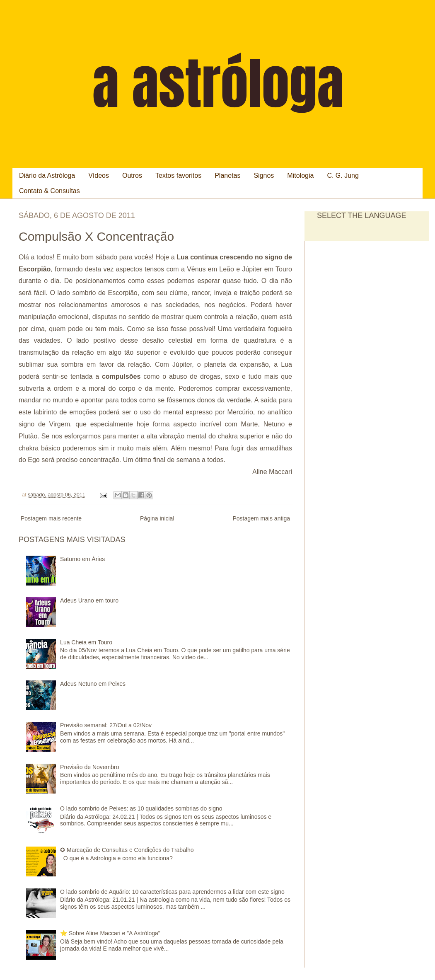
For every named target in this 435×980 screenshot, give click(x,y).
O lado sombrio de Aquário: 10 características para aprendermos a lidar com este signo (172, 892)
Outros (132, 175)
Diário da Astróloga (47, 175)
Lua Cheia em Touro (86, 642)
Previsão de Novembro (89, 767)
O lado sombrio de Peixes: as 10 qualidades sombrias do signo (141, 808)
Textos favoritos (178, 175)
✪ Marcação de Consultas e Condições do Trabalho (127, 850)
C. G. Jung (343, 175)
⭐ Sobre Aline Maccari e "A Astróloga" (110, 933)
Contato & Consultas (50, 191)
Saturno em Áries (82, 559)
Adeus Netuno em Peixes (93, 684)
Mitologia (300, 175)
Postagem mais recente (51, 518)
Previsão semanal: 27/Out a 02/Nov (106, 725)
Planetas (227, 175)
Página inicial (157, 518)
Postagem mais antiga (261, 518)
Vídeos (99, 175)
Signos (264, 175)
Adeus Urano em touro (89, 600)
